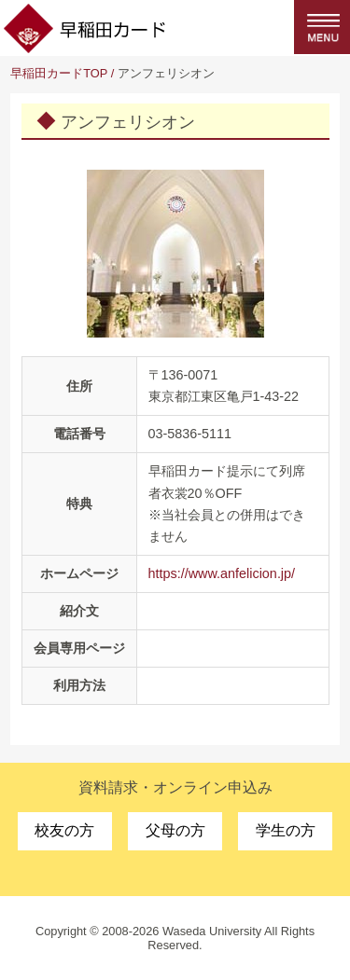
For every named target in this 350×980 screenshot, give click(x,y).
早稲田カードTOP (59, 73)
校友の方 (64, 830)
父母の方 (175, 830)
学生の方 (286, 830)
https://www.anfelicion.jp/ (222, 573)
